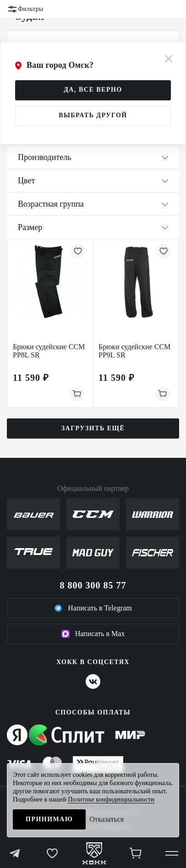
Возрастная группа (93, 204)
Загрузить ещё (93, 428)
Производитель (93, 157)
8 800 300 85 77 (93, 585)
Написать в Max (93, 634)
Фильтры (25, 9)
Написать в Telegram (93, 608)
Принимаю (49, 819)
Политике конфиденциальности (111, 799)
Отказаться (107, 819)
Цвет (93, 181)
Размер (93, 227)
